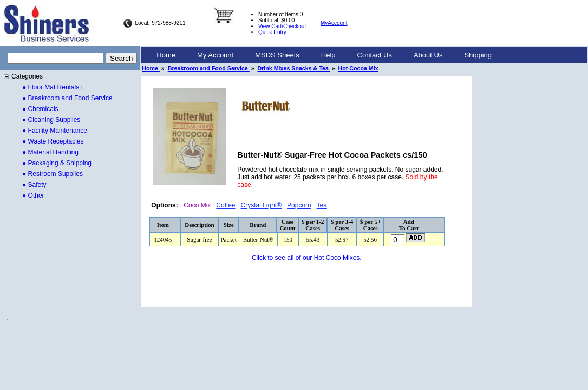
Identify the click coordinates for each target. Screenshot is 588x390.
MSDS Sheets (277, 55)
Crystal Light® (262, 205)
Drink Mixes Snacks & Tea (294, 68)
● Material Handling (50, 152)
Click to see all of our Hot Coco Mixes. (307, 258)
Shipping (478, 55)
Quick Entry (272, 32)
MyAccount (334, 23)
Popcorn (299, 205)
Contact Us (375, 55)
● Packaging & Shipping (57, 163)
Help (328, 55)
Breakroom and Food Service (209, 68)
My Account (215, 55)
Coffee (226, 205)
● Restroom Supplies (53, 174)
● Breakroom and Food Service (67, 98)
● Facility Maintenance (55, 131)
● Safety (34, 185)
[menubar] (324, 55)
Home (166, 55)
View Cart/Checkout (282, 26)
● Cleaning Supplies (51, 120)
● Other (33, 196)
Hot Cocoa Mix (358, 68)
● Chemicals (40, 109)
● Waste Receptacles (53, 141)
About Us (428, 55)
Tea (322, 205)
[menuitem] (166, 55)
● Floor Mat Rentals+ (53, 87)
